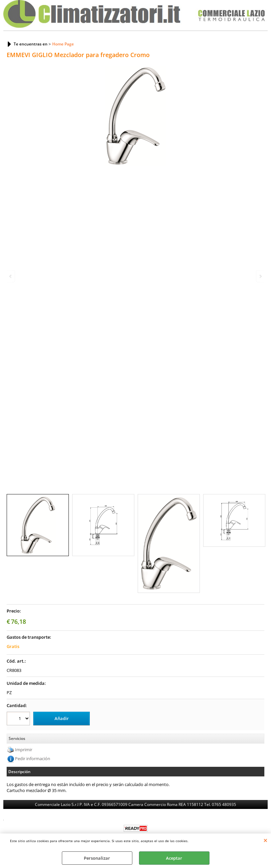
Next (260, 276)
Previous (11, 276)
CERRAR (266, 840)
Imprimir (24, 750)
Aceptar (174, 858)
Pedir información (33, 759)
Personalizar (97, 858)
